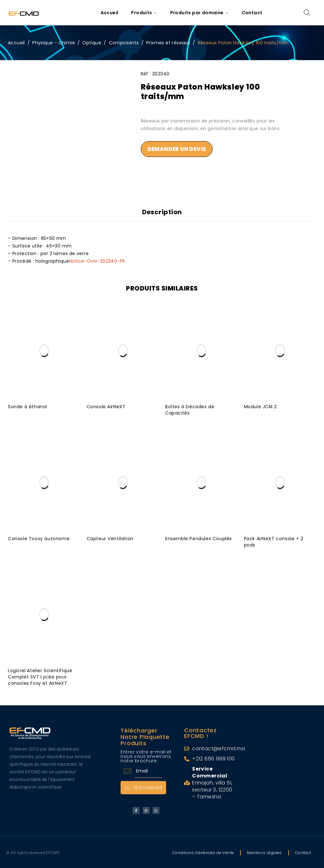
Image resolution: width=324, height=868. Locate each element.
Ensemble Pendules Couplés (199, 537)
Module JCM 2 (260, 405)
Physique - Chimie (54, 43)
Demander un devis (177, 149)
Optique (92, 43)
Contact (303, 851)
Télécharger (144, 786)
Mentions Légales (264, 851)
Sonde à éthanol (28, 405)
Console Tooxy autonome (39, 537)
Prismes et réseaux (168, 43)
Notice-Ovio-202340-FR (97, 260)
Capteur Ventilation (110, 537)
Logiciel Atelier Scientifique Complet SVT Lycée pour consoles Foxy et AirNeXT (40, 676)
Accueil (16, 43)
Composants (124, 43)
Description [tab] (162, 212)
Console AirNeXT (106, 405)
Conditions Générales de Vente (203, 851)
